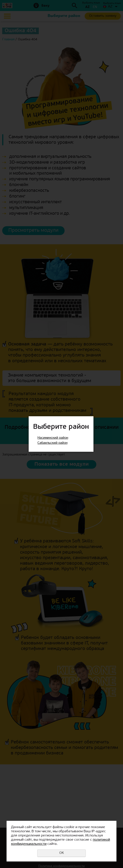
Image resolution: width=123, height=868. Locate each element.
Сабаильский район (52, 443)
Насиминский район (53, 438)
